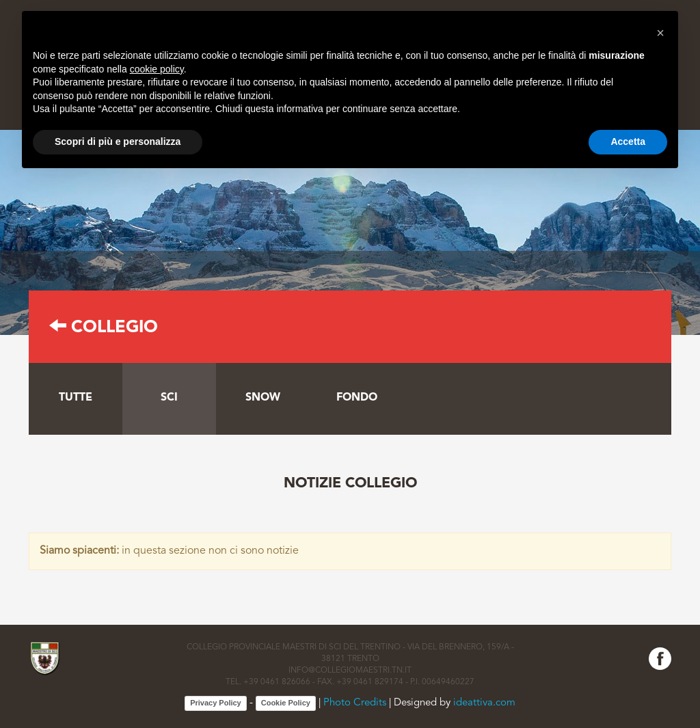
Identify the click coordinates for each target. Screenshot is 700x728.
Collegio (104, 328)
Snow (263, 398)
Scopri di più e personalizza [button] (118, 141)
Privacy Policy (216, 703)
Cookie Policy (286, 703)
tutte (76, 398)
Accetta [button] (628, 141)
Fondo (357, 398)
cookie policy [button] (157, 69)
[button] (660, 33)
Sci (169, 398)
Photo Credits (355, 703)
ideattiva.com (484, 703)
